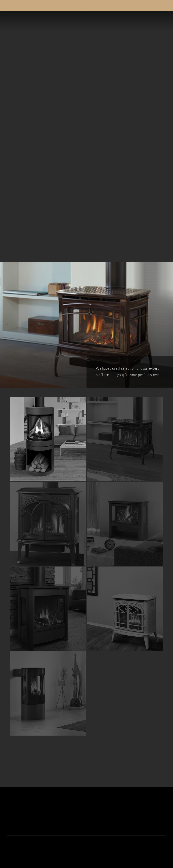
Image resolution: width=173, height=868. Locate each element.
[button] (162, 21)
